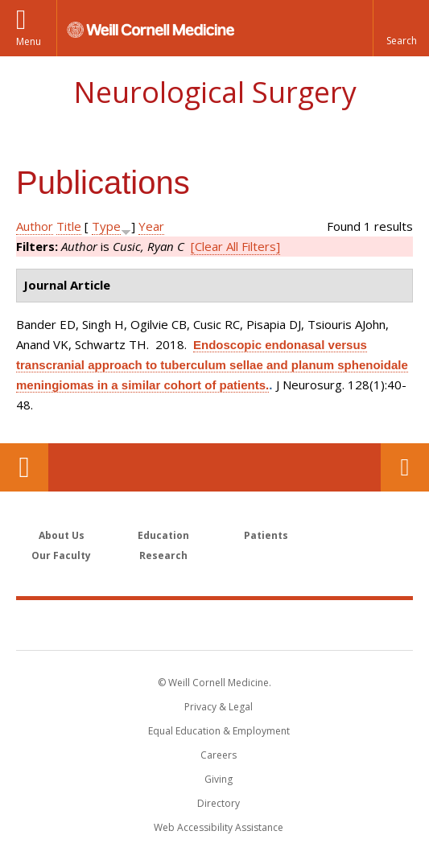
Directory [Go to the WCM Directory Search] (219, 803)
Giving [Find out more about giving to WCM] (219, 779)
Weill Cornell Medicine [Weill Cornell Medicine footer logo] (215, 624)
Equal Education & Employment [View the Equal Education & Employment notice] (219, 731)
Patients (266, 535)
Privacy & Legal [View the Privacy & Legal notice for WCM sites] (219, 707)
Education (163, 535)
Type (106, 226)
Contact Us (405, 467)
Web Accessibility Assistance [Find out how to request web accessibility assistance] (219, 827)
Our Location (24, 467)
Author (35, 226)
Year (151, 226)
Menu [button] (29, 41)
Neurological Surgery (215, 92)
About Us (62, 535)
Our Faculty (61, 555)
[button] (401, 28)
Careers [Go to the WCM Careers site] (219, 755)
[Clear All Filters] (235, 246)
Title (69, 226)
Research (163, 555)
